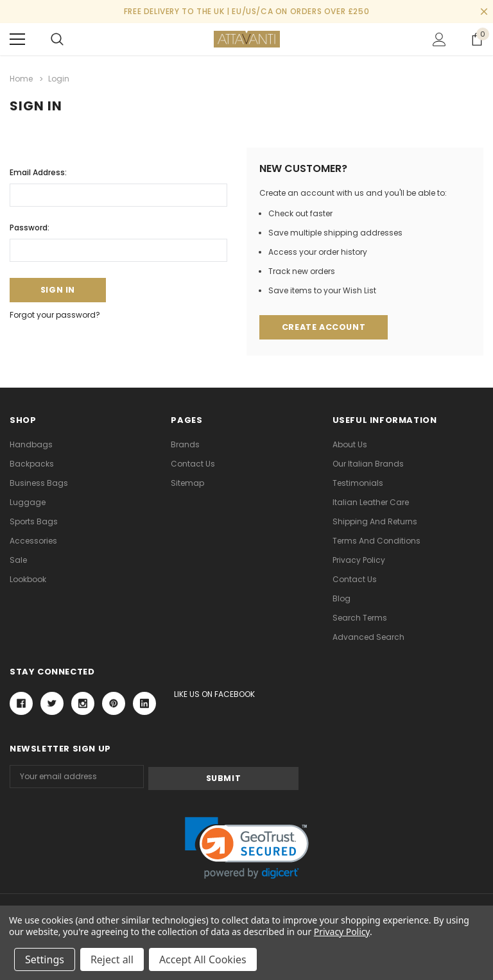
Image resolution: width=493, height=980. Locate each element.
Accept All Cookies (203, 959)
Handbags (31, 444)
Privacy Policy (359, 560)
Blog (342, 598)
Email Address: (38, 171)
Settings (45, 959)
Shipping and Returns (375, 521)
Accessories (33, 541)
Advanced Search (368, 637)
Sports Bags (34, 521)
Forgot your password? (55, 315)
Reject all (112, 959)
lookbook (28, 579)
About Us (350, 444)
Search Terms (360, 618)
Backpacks (32, 464)
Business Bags (39, 483)
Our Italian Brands (368, 464)
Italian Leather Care (371, 502)
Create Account (323, 327)
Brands (185, 444)
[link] (247, 846)
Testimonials (358, 483)
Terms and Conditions (376, 541)
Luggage (28, 502)
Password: (30, 226)
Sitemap (187, 483)
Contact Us (193, 464)
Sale (18, 560)
